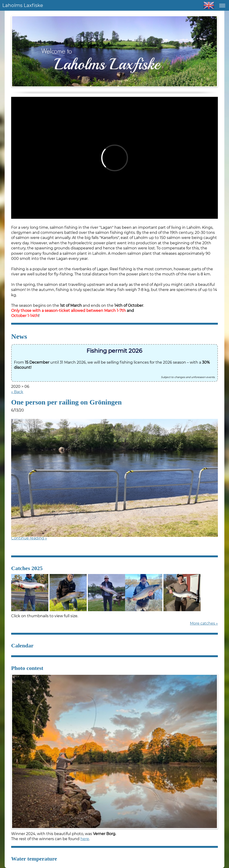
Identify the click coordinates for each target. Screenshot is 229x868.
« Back (17, 392)
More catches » (204, 623)
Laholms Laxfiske (23, 5)
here (85, 839)
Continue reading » (29, 538)
